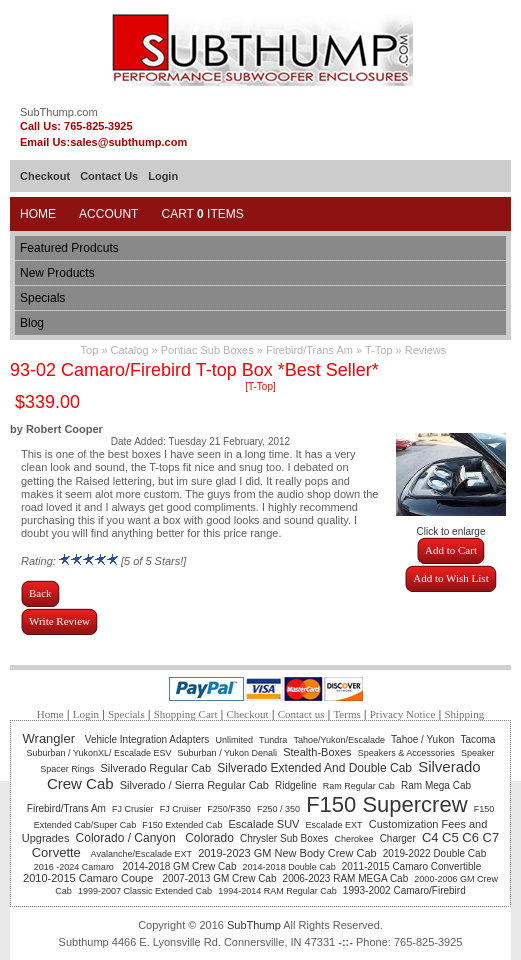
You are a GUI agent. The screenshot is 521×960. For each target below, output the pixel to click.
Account (108, 214)
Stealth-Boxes (317, 752)
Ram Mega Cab (436, 785)
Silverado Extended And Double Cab (314, 768)
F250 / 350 (278, 809)
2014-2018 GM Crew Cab (180, 866)
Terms (346, 714)
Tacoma (477, 739)
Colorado (209, 838)
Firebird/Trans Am (309, 350)
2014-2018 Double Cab (289, 867)
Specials (42, 298)
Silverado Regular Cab (155, 768)
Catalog (130, 350)
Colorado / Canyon (127, 838)
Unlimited (234, 740)
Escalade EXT (334, 825)
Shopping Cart (186, 714)
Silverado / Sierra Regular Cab (194, 785)
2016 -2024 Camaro (75, 867)
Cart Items (202, 214)
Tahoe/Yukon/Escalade (339, 740)
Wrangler (51, 738)
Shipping (464, 714)
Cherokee (353, 839)
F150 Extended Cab (182, 825)
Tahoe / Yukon (422, 739)
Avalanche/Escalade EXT (141, 854)
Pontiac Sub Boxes (207, 350)
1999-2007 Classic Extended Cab (145, 891)
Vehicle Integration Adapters (147, 739)
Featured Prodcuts (69, 248)
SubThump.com (59, 112)
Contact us (301, 714)
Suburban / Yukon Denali (227, 753)
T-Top (379, 350)
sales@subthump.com (128, 142)
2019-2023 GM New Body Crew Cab (287, 853)
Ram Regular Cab (359, 786)
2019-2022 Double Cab (434, 853)
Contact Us (109, 176)
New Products (57, 273)
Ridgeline (296, 785)
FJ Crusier (133, 809)
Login (163, 176)
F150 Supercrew (386, 804)
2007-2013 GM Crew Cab (220, 878)
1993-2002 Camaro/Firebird (404, 890)
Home (38, 214)
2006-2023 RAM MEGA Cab (346, 878)
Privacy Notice (403, 714)
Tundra (273, 740)
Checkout (45, 176)
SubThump (254, 925)
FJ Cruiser (181, 809)
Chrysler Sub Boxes (284, 838)
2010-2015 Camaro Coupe (89, 878)
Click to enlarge (451, 527)
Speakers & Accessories (406, 753)
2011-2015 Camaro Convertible (413, 866)
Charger (398, 838)
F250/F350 (229, 809)
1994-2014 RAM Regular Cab (277, 891)
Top (90, 350)
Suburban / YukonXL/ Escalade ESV (99, 753)
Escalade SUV (264, 824)
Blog (32, 323)
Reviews (426, 350)
